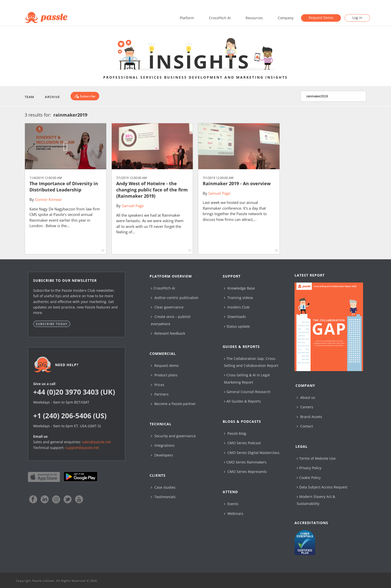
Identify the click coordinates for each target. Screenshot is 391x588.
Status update (237, 326)
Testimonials (163, 497)
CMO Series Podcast (242, 443)
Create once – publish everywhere (171, 320)
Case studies (163, 487)
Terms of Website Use (316, 458)
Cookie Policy (309, 478)
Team (29, 97)
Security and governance (173, 436)
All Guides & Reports (242, 401)
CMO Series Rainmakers (245, 462)
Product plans (164, 375)
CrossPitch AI (220, 18)
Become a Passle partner (173, 404)
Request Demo (321, 18)
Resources (254, 18)
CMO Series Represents (245, 472)
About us (306, 397)
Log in (357, 18)
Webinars (234, 514)
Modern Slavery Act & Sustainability (316, 500)
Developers (162, 455)
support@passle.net (82, 448)
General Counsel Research (247, 392)
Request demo (165, 366)
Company (286, 18)
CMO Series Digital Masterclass (252, 453)
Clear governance (167, 307)
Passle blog (235, 433)
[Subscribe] (85, 96)
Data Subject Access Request (322, 487)
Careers (305, 407)
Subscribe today (52, 324)
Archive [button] (52, 97)
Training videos (239, 298)
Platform (187, 18)
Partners (160, 394)
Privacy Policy (309, 468)
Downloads (235, 317)
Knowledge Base (239, 288)
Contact (305, 426)
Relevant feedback (168, 333)
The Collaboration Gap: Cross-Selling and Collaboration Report (251, 362)
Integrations (163, 445)
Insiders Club (237, 307)
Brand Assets (309, 417)
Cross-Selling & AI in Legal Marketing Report (247, 378)
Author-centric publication (175, 298)
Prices (158, 385)
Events (231, 504)
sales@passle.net (97, 442)
